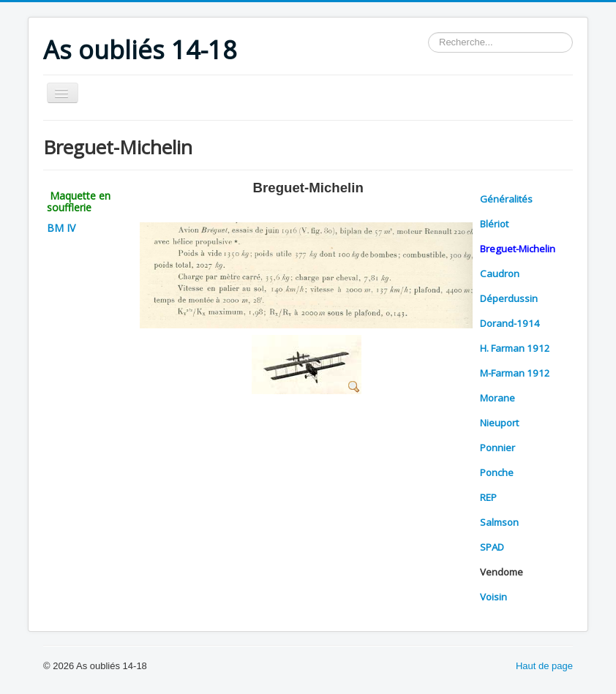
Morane (497, 398)
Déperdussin (509, 298)
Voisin (493, 597)
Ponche (497, 472)
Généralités (506, 199)
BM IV (61, 228)
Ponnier (497, 448)
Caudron (500, 274)
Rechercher (428, 33)
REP (488, 497)
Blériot (494, 224)
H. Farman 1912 (515, 348)
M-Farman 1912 (515, 373)
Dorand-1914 (510, 323)
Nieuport (499, 423)
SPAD (492, 547)
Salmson (499, 522)
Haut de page (544, 666)
